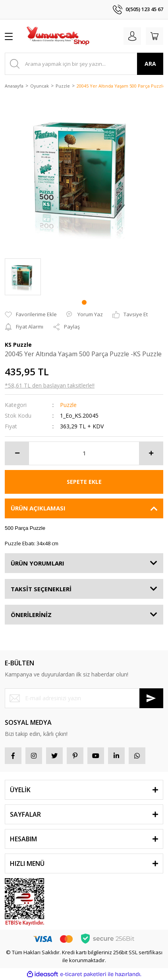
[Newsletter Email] (84, 698)
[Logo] (58, 36)
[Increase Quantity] (151, 453)
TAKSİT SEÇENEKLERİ (41, 589)
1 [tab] (84, 302)
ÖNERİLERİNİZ (31, 615)
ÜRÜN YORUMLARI (38, 563)
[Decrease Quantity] (17, 453)
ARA (150, 64)
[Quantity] (84, 453)
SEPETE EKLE (84, 482)
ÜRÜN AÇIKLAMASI (38, 508)
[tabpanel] (23, 277)
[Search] (84, 64)
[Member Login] (132, 36)
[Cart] (154, 36)
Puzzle (68, 405)
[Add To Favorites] (31, 315)
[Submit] (151, 698)
